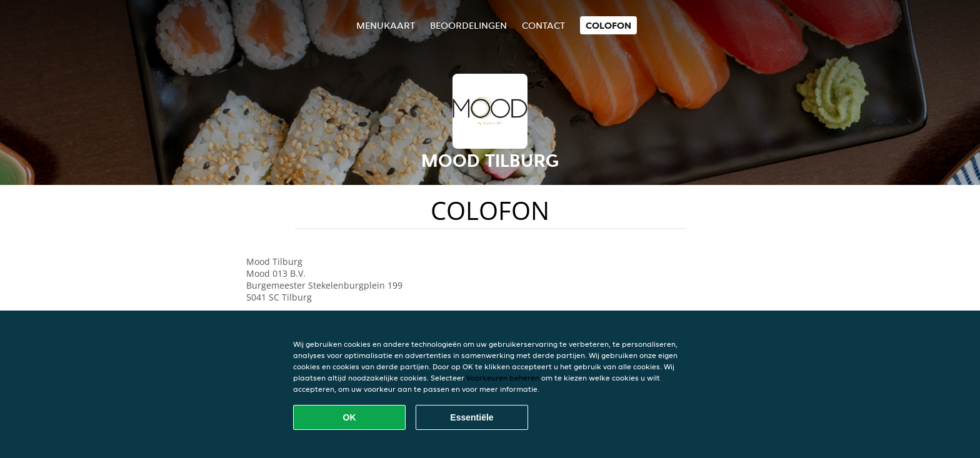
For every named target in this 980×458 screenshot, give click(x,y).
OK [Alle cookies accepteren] (350, 417)
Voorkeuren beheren (503, 378)
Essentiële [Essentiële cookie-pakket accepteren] (472, 417)
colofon (608, 25)
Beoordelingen (468, 25)
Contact (543, 25)
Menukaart (386, 25)
